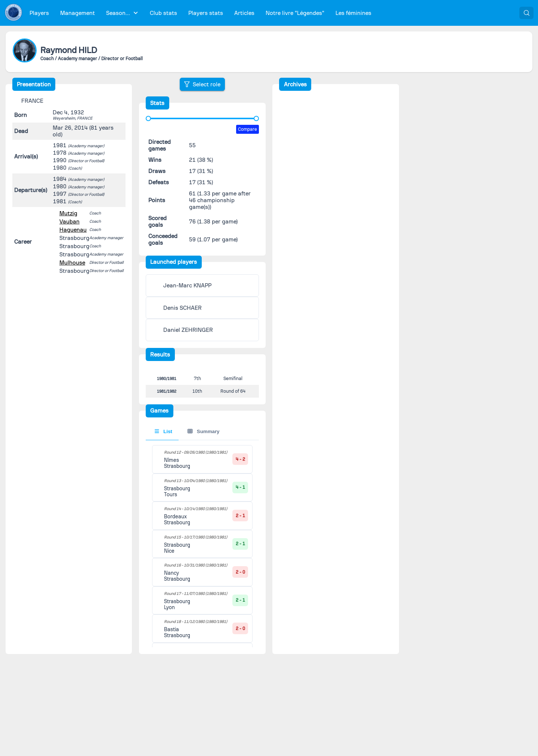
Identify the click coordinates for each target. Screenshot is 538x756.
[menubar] (200, 13)
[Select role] (202, 84)
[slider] (148, 118)
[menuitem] (39, 13)
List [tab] (163, 437)
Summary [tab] (203, 437)
